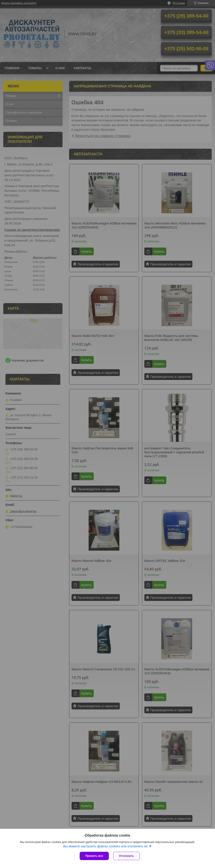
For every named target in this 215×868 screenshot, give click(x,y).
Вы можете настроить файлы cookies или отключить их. (106, 846)
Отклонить (126, 856)
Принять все (94, 856)
